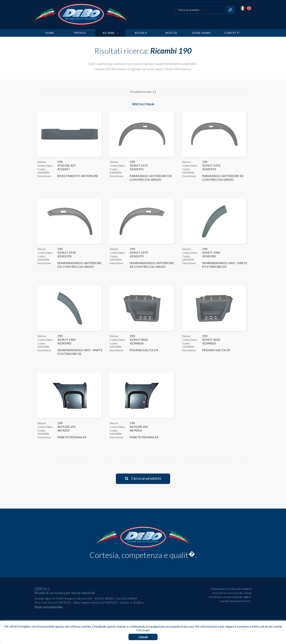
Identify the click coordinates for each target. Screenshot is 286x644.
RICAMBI (110, 33)
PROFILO (80, 33)
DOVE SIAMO (202, 33)
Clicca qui (143, 630)
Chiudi (143, 637)
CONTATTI (232, 33)
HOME (50, 33)
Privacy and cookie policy (49, 607)
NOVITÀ (171, 33)
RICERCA (141, 33)
